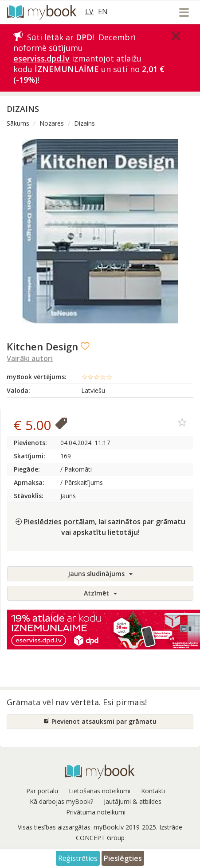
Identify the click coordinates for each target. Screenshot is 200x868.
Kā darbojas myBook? (61, 801)
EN (103, 12)
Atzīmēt (100, 593)
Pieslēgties (123, 858)
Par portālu (42, 791)
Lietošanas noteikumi (100, 791)
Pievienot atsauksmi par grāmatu (100, 721)
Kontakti (153, 791)
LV (89, 12)
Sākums (18, 123)
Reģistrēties (78, 858)
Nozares (52, 123)
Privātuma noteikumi (96, 812)
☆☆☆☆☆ (97, 377)
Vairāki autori (30, 358)
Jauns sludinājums (100, 574)
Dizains (84, 123)
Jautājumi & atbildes (133, 801)
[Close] (176, 36)
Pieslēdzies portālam (59, 522)
